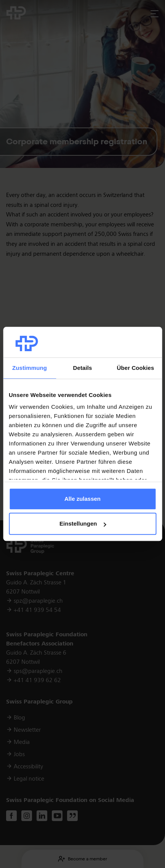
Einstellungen (83, 524)
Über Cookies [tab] (136, 368)
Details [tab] (83, 368)
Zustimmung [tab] (30, 368)
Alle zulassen (82, 499)
